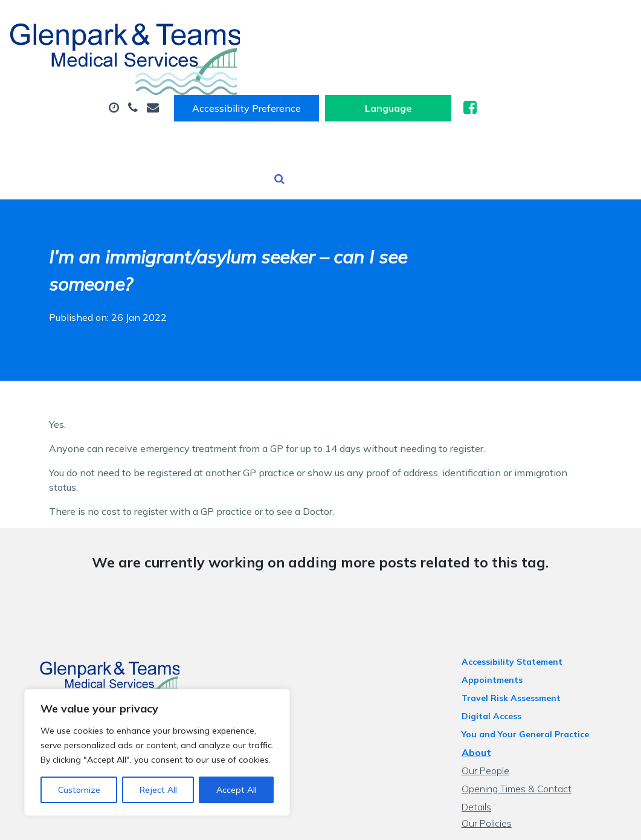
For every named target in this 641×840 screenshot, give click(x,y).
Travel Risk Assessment (518, 631)
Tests (329, 102)
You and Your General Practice (533, 667)
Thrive (598, 822)
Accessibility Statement (519, 595)
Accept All (237, 790)
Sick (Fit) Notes (410, 60)
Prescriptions (513, 60)
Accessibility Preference (403, 22)
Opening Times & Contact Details (540, 722)
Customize (79, 790)
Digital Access (499, 649)
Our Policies (494, 740)
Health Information (227, 102)
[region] (157, 752)
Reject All (158, 790)
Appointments (296, 60)
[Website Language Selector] (545, 22)
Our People (493, 703)
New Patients (410, 102)
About (197, 60)
